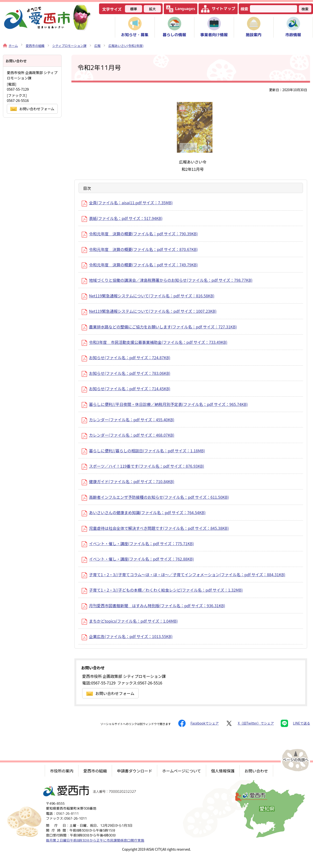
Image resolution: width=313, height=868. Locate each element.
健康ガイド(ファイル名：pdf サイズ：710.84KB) (128, 481)
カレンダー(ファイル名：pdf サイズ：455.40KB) (128, 420)
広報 (98, 46)
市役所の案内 (62, 771)
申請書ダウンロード (134, 771)
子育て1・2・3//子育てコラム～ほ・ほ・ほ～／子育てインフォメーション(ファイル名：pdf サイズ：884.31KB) (184, 575)
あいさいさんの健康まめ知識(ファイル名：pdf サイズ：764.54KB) (144, 512)
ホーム (10, 46)
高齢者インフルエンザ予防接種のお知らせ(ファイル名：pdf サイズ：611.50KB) (155, 497)
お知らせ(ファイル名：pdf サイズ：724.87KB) (126, 358)
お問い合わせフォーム (110, 693)
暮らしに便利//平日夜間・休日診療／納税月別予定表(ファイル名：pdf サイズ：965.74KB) (165, 404)
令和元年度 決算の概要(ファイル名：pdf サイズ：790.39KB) (140, 234)
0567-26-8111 (67, 813)
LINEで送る (295, 723)
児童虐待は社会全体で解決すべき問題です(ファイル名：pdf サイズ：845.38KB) (155, 528)
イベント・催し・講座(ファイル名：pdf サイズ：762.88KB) (138, 559)
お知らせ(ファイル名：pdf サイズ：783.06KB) (126, 373)
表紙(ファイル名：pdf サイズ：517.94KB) (122, 218)
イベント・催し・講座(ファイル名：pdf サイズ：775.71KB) (138, 543)
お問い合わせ (256, 771)
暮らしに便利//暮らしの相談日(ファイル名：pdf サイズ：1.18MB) (143, 451)
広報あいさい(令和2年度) (126, 46)
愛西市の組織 (35, 46)
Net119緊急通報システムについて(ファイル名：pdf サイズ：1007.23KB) (149, 311)
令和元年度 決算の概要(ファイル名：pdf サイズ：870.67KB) (140, 249)
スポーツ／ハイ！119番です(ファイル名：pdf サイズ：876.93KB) (143, 466)
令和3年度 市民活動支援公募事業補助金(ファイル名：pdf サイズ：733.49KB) (155, 342)
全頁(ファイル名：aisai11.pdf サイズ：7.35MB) (127, 203)
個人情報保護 (223, 771)
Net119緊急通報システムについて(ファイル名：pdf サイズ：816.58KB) (148, 296)
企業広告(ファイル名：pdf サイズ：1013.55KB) (127, 636)
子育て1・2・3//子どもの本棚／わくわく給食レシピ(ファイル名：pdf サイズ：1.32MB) (162, 590)
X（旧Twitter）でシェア (250, 723)
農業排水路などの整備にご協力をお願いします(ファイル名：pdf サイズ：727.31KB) (159, 327)
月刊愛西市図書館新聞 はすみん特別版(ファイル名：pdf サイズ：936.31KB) (153, 606)
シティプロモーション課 (69, 46)
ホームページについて (182, 771)
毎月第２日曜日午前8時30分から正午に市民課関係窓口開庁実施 (95, 840)
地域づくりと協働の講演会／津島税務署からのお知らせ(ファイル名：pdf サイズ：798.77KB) (167, 280)
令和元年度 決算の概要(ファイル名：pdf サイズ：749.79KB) (140, 265)
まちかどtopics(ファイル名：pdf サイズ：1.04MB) (130, 621)
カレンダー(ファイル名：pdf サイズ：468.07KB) (128, 435)
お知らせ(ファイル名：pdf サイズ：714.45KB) (126, 389)
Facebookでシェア (198, 723)
